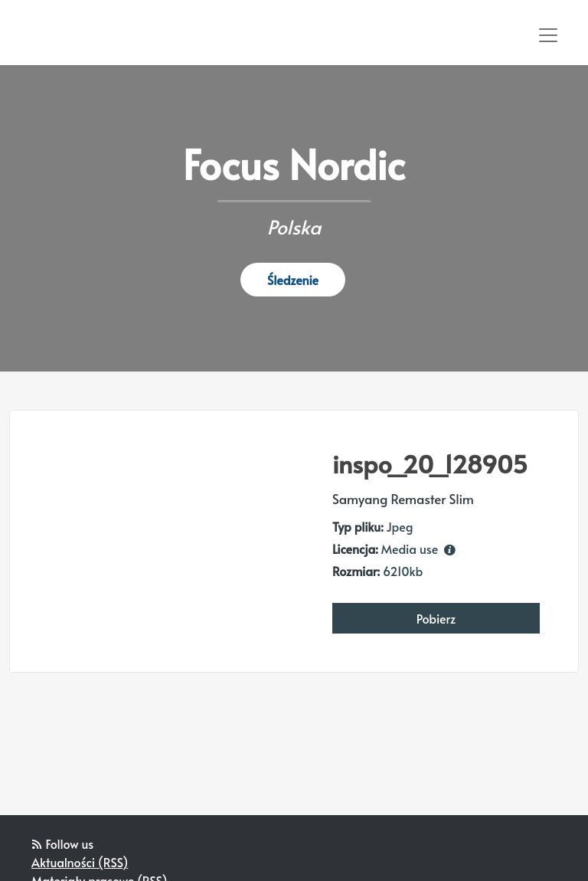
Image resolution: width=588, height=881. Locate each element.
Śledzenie (293, 280)
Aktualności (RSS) (80, 862)
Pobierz (436, 618)
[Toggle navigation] (548, 35)
